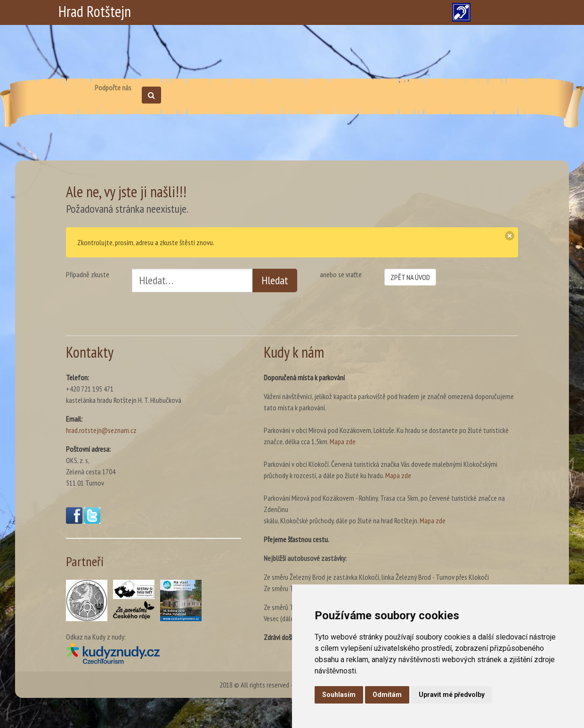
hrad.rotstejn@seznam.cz (101, 430)
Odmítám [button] (387, 695)
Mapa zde (343, 441)
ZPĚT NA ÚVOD (410, 277)
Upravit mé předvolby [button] (452, 695)
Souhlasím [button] (339, 695)
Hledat (275, 280)
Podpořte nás (113, 88)
